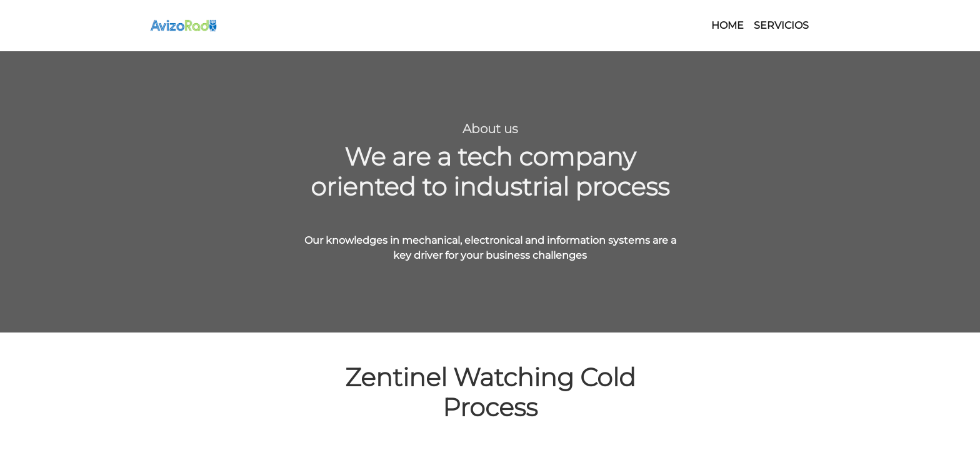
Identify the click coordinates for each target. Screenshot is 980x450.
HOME (727, 25)
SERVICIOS (781, 25)
